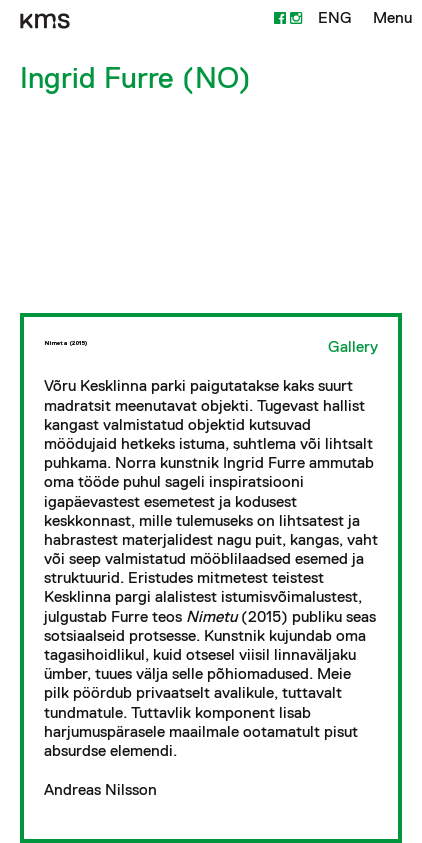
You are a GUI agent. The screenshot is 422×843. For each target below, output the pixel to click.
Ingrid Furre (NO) (135, 77)
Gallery (353, 346)
